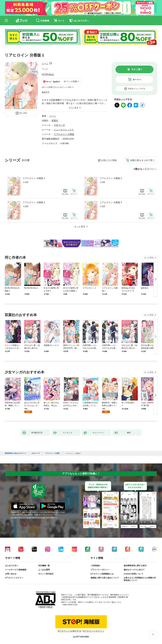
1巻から (138, 169)
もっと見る (149, 258)
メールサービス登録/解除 (16, 570)
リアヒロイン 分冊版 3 (34, 202)
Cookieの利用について (134, 574)
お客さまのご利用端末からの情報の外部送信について (140, 579)
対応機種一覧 (44, 566)
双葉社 (55, 121)
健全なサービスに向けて (134, 570)
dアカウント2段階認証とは (102, 574)
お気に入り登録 (109, 160)
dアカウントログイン (14, 578)
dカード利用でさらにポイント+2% (57, 87)
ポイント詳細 (70, 81)
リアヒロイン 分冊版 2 (111, 178)
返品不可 (46, 92)
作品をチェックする (137, 89)
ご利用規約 (95, 566)
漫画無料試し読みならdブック (16, 453)
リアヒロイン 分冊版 (64, 134)
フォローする (51, 63)
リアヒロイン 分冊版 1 (34, 178)
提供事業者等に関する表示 (135, 566)
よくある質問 (44, 570)
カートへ (137, 79)
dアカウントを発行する (69, 631)
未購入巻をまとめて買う (142, 160)
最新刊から (151, 169)
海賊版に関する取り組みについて (105, 578)
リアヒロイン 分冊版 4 (111, 202)
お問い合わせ (11, 574)
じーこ (45, 63)
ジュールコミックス (64, 130)
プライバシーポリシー (100, 570)
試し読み (23, 113)
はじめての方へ (12, 566)
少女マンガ (59, 125)
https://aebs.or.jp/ (70, 605)
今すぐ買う (137, 69)
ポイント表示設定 (46, 574)
